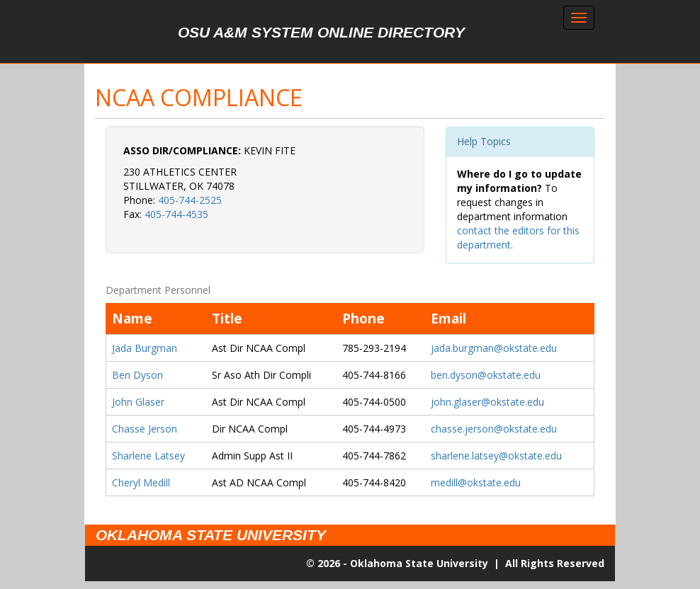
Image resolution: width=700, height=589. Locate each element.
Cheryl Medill (141, 482)
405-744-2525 (190, 200)
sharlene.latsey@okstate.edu (496, 456)
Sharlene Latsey (148, 456)
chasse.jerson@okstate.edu (494, 429)
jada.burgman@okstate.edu (494, 348)
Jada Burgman (145, 348)
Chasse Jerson (145, 429)
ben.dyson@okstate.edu (486, 375)
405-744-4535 (176, 214)
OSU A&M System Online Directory (321, 32)
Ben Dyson (137, 375)
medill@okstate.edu (476, 482)
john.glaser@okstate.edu (487, 402)
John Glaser (138, 402)
